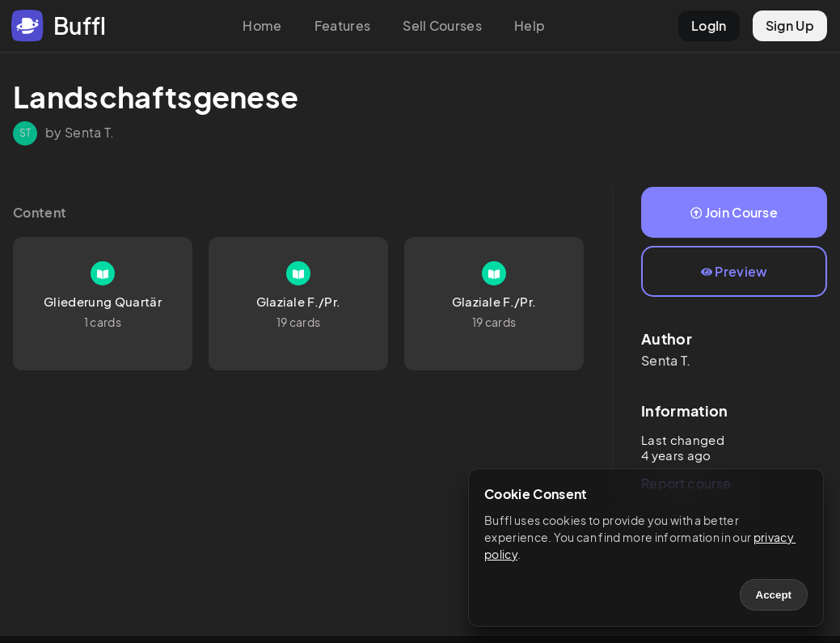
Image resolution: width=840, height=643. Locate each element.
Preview (734, 271)
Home (262, 25)
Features (343, 25)
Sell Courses (442, 25)
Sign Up (790, 25)
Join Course (734, 212)
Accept (774, 595)
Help (530, 25)
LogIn (709, 25)
